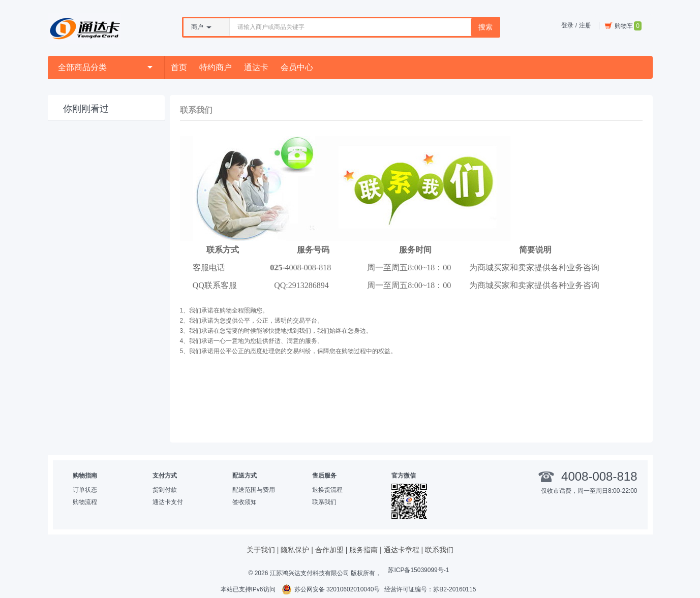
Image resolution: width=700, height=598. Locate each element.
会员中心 (297, 67)
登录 (567, 25)
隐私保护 (295, 550)
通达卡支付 (168, 502)
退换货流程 (327, 490)
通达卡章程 (402, 550)
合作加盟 (329, 550)
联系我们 (324, 502)
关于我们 (261, 550)
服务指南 (363, 550)
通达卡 (256, 67)
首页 (179, 67)
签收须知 (245, 502)
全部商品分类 (105, 67)
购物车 (623, 26)
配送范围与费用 (254, 490)
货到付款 (165, 490)
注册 (585, 25)
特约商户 (216, 67)
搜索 (485, 27)
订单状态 (85, 490)
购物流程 (85, 502)
